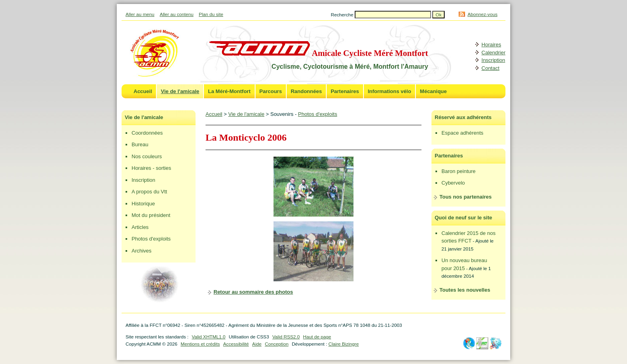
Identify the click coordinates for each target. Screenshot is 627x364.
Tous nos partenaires (466, 197)
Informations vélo (389, 91)
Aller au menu (140, 14)
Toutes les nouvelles (465, 290)
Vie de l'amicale (180, 91)
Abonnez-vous (482, 14)
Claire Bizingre (343, 344)
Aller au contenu (176, 14)
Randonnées (306, 91)
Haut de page (317, 337)
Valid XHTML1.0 (208, 337)
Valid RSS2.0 (286, 337)
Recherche (343, 15)
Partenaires (345, 91)
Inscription (493, 60)
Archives (142, 251)
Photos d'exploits (151, 239)
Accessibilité (236, 344)
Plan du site (211, 14)
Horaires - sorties (151, 168)
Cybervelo (453, 183)
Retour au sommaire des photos (253, 292)
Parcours (271, 91)
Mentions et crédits (200, 344)
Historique (143, 204)
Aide (257, 344)
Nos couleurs (147, 156)
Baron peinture (458, 171)
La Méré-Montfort (229, 91)
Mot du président (151, 215)
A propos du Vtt (149, 192)
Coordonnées (147, 133)
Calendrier (493, 53)
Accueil (143, 91)
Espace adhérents (462, 133)
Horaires (491, 45)
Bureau (140, 144)
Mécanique (433, 91)
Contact (490, 68)
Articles (140, 227)
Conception (277, 344)
